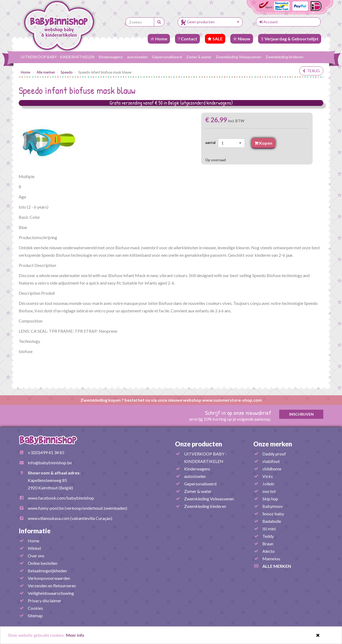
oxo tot (269, 491)
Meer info (75, 635)
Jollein (268, 484)
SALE (215, 39)
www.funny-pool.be (46, 508)
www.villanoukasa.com (49, 518)
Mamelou (271, 559)
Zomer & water (199, 57)
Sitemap (35, 616)
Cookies (35, 608)
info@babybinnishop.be (50, 463)
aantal (211, 143)
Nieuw (242, 39)
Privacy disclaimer (45, 601)
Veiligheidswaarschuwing (51, 593)
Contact (187, 39)
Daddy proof (274, 454)
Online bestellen (43, 563)
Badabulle (272, 521)
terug (311, 71)
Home (159, 39)
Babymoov (273, 506)
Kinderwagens (111, 57)
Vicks (268, 476)
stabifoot (271, 461)
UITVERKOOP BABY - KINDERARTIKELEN (58, 57)
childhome (272, 469)
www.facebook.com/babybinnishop (61, 498)
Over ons (36, 556)
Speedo (67, 72)
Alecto (269, 551)
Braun (268, 544)
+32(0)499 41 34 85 (46, 452)
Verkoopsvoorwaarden (49, 578)
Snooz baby (273, 514)
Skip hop (270, 499)
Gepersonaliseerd (167, 57)
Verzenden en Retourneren (52, 586)
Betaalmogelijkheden (47, 571)
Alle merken (46, 72)
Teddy (268, 536)
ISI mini (269, 529)
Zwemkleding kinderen (285, 57)
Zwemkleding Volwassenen (238, 57)
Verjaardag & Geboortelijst (290, 39)
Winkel (34, 548)
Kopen (263, 143)
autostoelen (137, 57)
